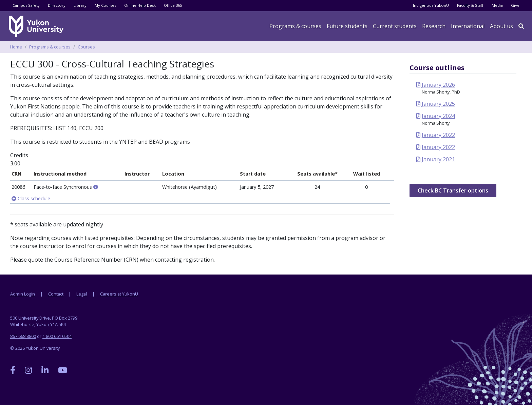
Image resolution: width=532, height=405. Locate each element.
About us (501, 26)
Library (80, 5)
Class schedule (31, 198)
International (468, 26)
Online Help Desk (140, 5)
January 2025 (438, 104)
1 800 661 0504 (57, 336)
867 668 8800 (23, 336)
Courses (86, 47)
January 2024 (438, 116)
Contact (56, 294)
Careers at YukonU (119, 294)
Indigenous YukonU (431, 5)
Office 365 (173, 5)
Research (434, 26)
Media (497, 5)
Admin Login (23, 294)
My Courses (105, 5)
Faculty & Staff (470, 5)
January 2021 (438, 159)
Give (515, 5)
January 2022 (438, 135)
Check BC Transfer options (453, 190)
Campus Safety (26, 5)
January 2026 (438, 85)
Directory (57, 5)
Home (16, 47)
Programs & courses (295, 26)
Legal (82, 294)
